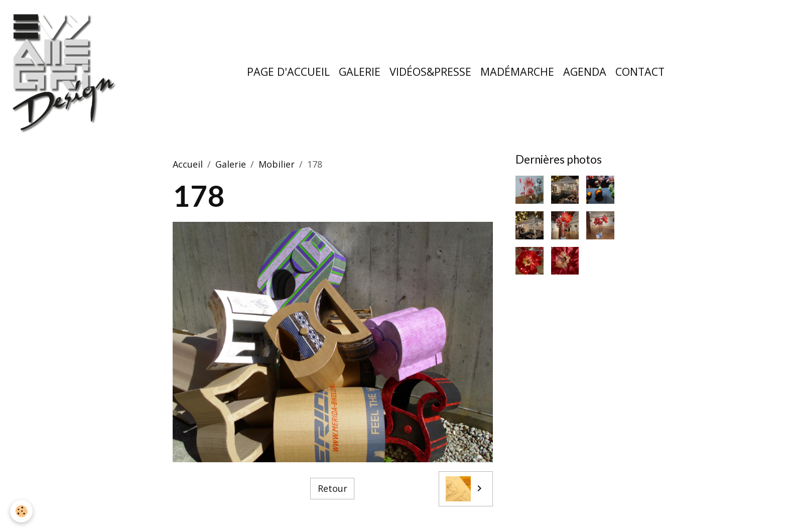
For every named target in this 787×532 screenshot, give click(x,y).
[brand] (67, 72)
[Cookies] (21, 511)
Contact (640, 72)
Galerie (360, 72)
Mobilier (277, 164)
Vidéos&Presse (430, 72)
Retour (333, 488)
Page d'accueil (288, 72)
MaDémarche (517, 72)
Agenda (585, 72)
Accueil (188, 164)
